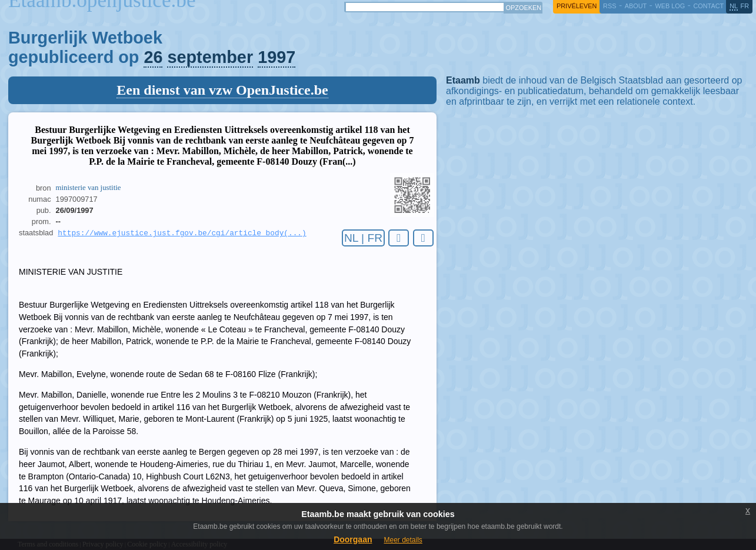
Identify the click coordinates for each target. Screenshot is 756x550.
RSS (610, 6)
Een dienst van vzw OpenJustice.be (222, 90)
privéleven (577, 6)
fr (745, 6)
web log (670, 6)
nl (734, 6)
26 (153, 57)
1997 (277, 57)
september (210, 57)
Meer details (403, 540)
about (636, 6)
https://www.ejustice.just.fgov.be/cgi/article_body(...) (182, 234)
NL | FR (363, 238)
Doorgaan (353, 539)
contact (708, 6)
